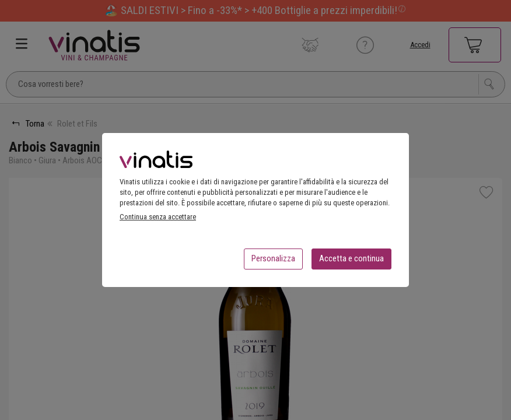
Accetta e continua (351, 262)
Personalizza (273, 262)
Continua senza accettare (158, 220)
